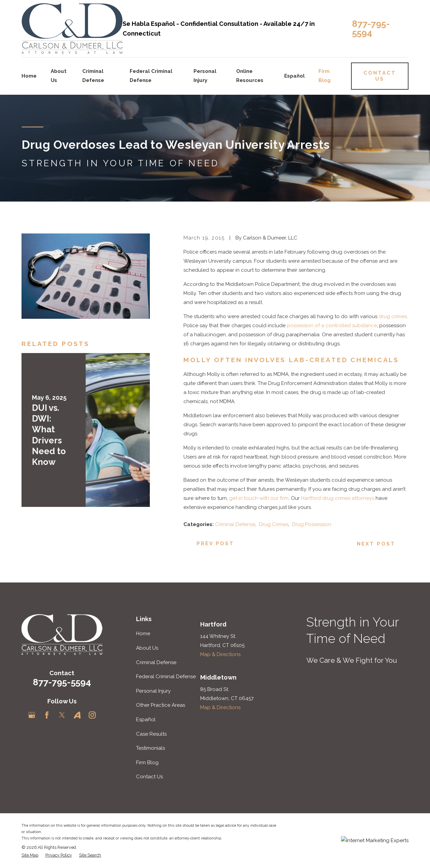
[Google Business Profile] (32, 715)
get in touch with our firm (259, 498)
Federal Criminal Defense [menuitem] (151, 76)
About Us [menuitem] (59, 76)
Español (146, 720)
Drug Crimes (274, 524)
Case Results (151, 734)
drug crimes (393, 316)
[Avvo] (77, 715)
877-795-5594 (371, 28)
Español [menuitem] (294, 76)
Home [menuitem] (29, 76)
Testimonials (150, 748)
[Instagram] (92, 715)
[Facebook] (47, 715)
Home (143, 634)
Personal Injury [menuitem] (205, 76)
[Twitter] (62, 715)
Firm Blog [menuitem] (325, 76)
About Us (147, 648)
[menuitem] (30, 855)
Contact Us (149, 777)
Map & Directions (220, 654)
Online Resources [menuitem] (250, 76)
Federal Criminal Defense (166, 677)
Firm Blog (147, 763)
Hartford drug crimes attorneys (338, 498)
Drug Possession (312, 524)
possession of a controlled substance (332, 325)
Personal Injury (153, 691)
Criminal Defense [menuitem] (93, 76)
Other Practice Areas (161, 705)
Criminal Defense (235, 524)
